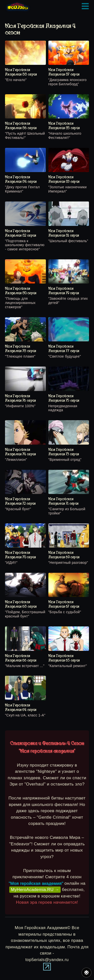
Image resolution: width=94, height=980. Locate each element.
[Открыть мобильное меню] (85, 6)
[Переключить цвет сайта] (86, 973)
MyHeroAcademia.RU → (35, 890)
